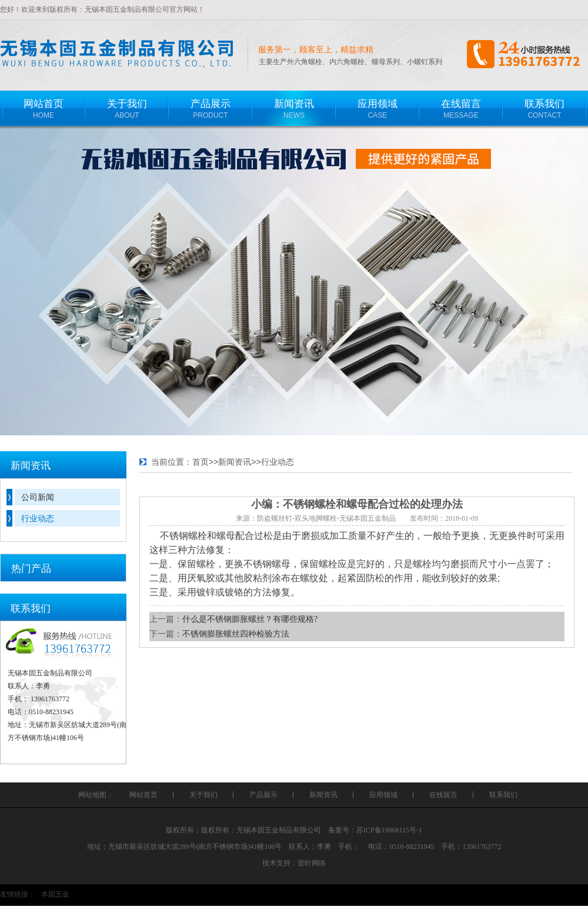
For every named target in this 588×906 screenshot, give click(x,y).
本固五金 (55, 894)
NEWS (294, 105)
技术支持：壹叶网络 (294, 863)
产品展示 (263, 795)
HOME (44, 105)
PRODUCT (211, 105)
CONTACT (544, 105)
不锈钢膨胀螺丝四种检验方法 (236, 634)
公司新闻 (38, 497)
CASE (377, 105)
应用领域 (383, 795)
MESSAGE (461, 105)
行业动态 (38, 518)
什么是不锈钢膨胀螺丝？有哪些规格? (250, 619)
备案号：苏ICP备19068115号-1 (375, 830)
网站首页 (143, 795)
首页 (201, 462)
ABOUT (127, 105)
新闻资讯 (235, 462)
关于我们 (203, 795)
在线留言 (443, 795)
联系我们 (503, 795)
